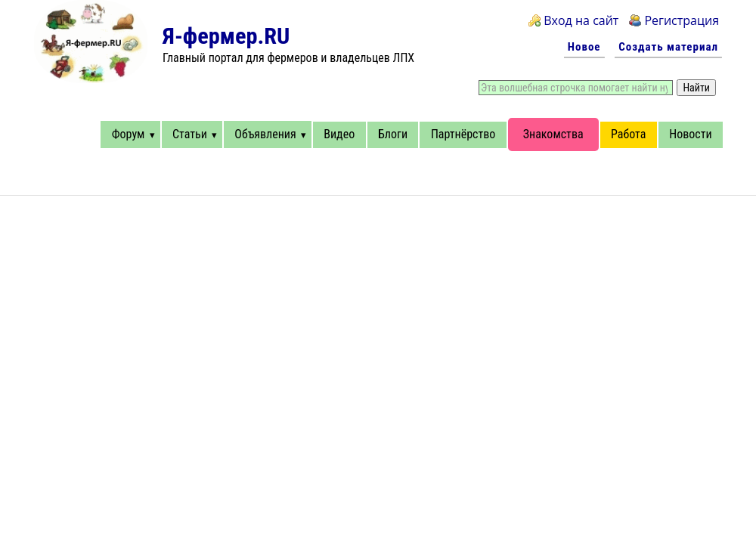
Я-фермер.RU (226, 36)
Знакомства (553, 134)
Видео (339, 134)
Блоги (393, 134)
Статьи (190, 134)
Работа (628, 134)
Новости (690, 134)
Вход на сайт (581, 20)
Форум (129, 134)
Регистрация (682, 20)
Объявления (265, 134)
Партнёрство (463, 134)
